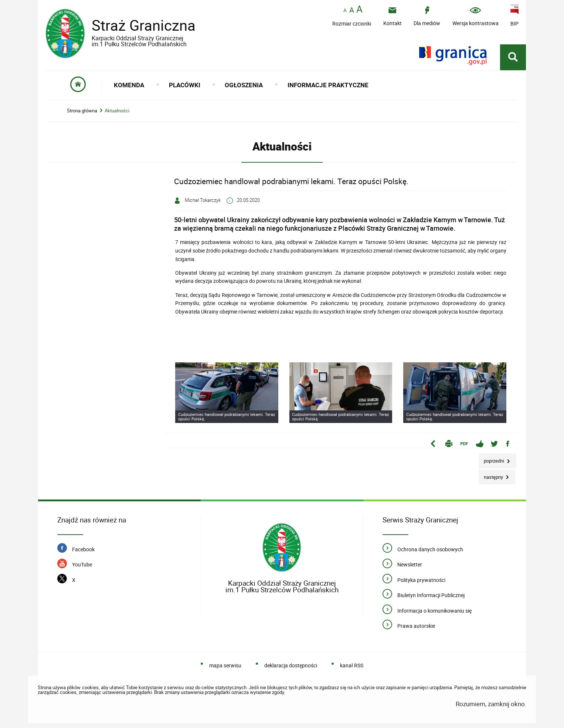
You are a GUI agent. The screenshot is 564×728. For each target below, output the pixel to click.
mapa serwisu (225, 665)
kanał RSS (352, 665)
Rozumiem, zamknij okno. (491, 704)
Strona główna (82, 111)
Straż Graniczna (138, 31)
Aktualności (117, 111)
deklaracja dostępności (291, 665)
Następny (491, 475)
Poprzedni (492, 459)
